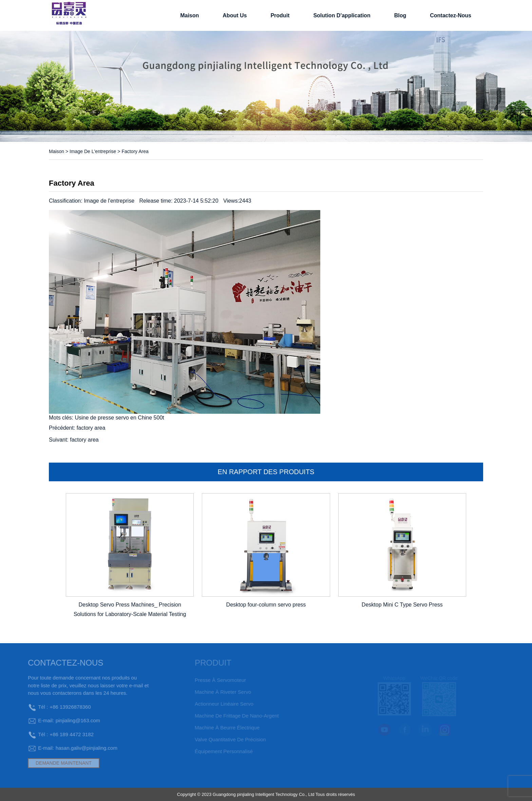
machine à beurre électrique (218, 728)
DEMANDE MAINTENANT (52, 763)
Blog (400, 15)
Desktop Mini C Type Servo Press (402, 605)
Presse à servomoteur (211, 680)
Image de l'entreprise (93, 151)
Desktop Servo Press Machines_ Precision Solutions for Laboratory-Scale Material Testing (130, 610)
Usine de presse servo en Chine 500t (119, 418)
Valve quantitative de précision (221, 739)
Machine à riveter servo (214, 692)
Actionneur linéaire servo (215, 704)
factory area (91, 428)
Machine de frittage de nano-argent (228, 716)
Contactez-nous (451, 15)
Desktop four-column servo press (266, 605)
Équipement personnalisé (215, 751)
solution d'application (342, 15)
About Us (235, 15)
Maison (189, 15)
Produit (280, 15)
